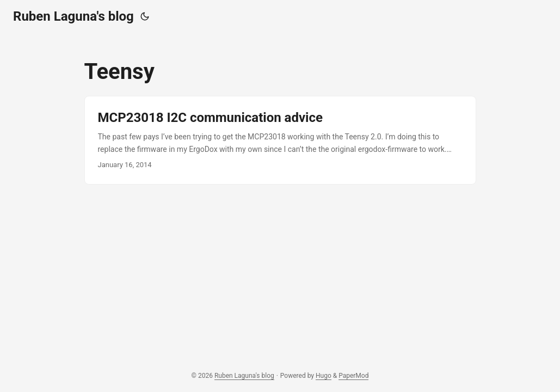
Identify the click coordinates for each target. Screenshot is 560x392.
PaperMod (353, 376)
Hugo (324, 376)
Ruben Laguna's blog (73, 16)
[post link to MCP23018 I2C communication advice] (280, 140)
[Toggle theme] (145, 16)
